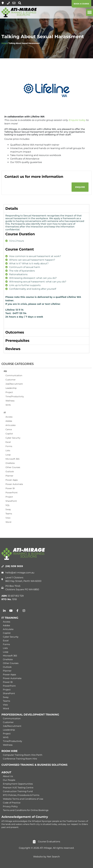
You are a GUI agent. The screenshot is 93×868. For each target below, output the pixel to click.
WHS (8, 405)
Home (4, 43)
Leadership (11, 388)
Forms (9, 446)
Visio (8, 518)
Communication (14, 375)
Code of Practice (12, 803)
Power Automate (14, 484)
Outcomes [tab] (15, 332)
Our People (9, 780)
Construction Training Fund (18, 791)
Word (8, 522)
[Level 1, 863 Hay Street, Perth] (3, 3)
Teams (9, 514)
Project (9, 392)
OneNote (10, 463)
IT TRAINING (10, 618)
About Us (8, 776)
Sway (8, 509)
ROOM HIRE (9, 751)
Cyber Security (13, 438)
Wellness (10, 401)
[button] (90, 12)
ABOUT (6, 772)
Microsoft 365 (12, 459)
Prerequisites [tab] (17, 341)
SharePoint (11, 501)
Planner (9, 476)
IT (5, 413)
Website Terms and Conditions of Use (23, 799)
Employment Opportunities (18, 784)
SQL (8, 505)
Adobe (9, 421)
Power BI (10, 488)
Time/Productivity (15, 396)
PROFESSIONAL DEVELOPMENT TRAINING (30, 715)
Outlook (10, 472)
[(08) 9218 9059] (8, 3)
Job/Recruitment (14, 384)
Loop (8, 455)
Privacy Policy (10, 806)
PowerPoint (12, 493)
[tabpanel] (46, 270)
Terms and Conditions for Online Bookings (26, 810)
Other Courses (13, 467)
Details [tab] (12, 208)
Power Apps (12, 480)
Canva (9, 429)
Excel (8, 442)
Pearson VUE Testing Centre (18, 788)
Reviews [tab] (13, 349)
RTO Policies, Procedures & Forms (21, 795)
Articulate (11, 425)
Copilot (9, 434)
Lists (8, 450)
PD (5, 371)
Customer (11, 380)
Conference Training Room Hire (20, 759)
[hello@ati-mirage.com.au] (14, 3)
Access (9, 417)
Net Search (53, 857)
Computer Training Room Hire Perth (23, 755)
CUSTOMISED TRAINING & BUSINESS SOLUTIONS (34, 765)
